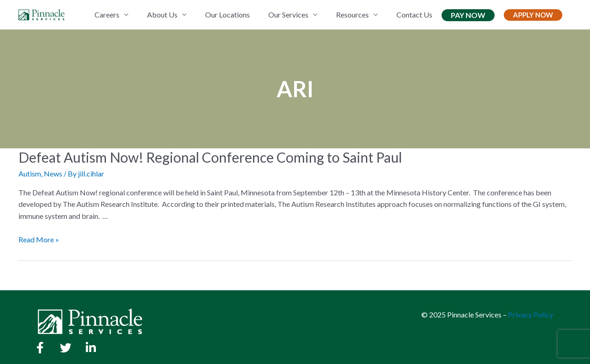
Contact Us (414, 15)
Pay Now (468, 15)
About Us (162, 15)
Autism (30, 173)
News (53, 173)
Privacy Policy (531, 314)
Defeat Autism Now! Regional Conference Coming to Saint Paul (210, 157)
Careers (107, 15)
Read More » (39, 239)
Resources (352, 15)
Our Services (288, 15)
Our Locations (227, 15)
